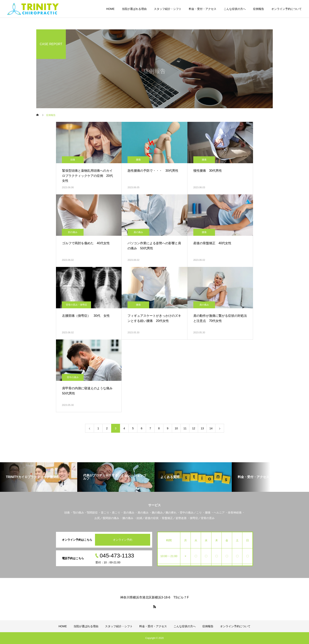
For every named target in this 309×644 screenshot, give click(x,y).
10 (176, 428)
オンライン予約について (287, 9)
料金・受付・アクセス (203, 9)
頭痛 (73, 160)
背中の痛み (73, 377)
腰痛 (138, 160)
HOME (110, 9)
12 (194, 428)
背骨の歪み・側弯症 (76, 305)
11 (185, 428)
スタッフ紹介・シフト (168, 9)
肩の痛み (138, 232)
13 (202, 428)
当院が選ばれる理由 (134, 9)
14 (211, 428)
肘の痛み (73, 232)
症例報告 (259, 9)
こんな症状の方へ (235, 9)
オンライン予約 (123, 540)
